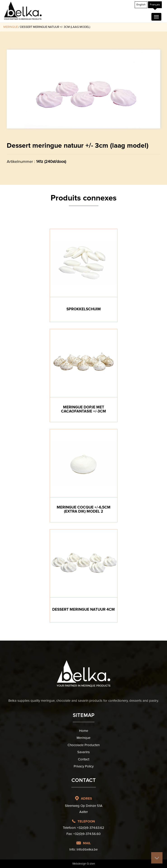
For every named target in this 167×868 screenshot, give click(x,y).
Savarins (83, 752)
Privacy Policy (84, 766)
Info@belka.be (87, 849)
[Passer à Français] (155, 5)
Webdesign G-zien (84, 864)
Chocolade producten (84, 745)
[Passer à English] (141, 5)
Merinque (11, 27)
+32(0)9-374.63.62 (91, 828)
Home (84, 731)
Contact (84, 759)
